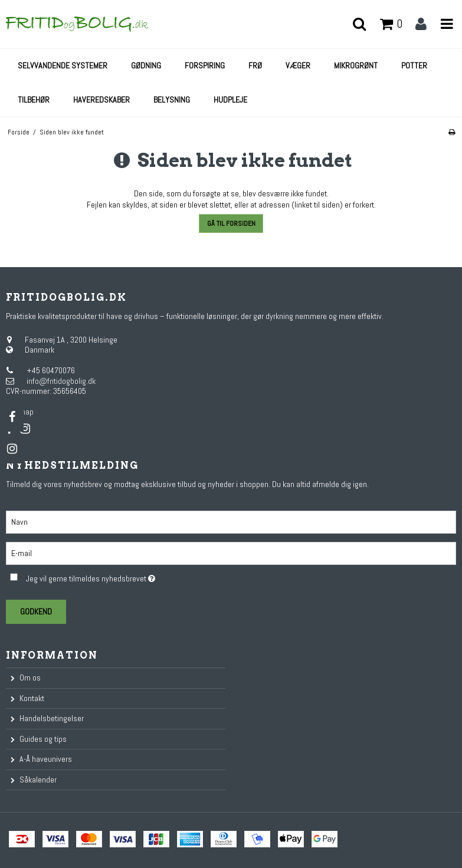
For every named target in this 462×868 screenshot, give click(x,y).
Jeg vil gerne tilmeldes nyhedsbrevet (119, 576)
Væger (298, 65)
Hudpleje (230, 100)
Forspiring (205, 65)
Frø (255, 65)
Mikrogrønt (356, 65)
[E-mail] (231, 553)
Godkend (36, 611)
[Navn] (231, 521)
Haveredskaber (101, 100)
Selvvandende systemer (63, 65)
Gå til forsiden (231, 223)
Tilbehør (34, 100)
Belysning (172, 100)
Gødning (146, 65)
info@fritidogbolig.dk (61, 381)
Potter (414, 65)
